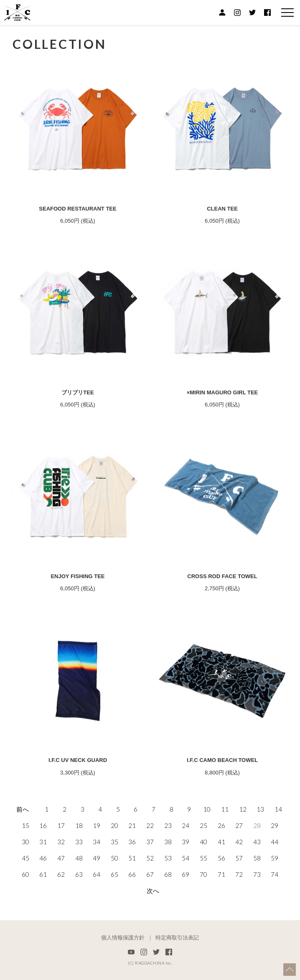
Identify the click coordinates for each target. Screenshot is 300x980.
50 (114, 858)
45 (25, 858)
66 (132, 874)
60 (25, 874)
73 (257, 874)
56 (221, 858)
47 (61, 858)
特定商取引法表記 (177, 938)
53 (168, 858)
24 (186, 825)
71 (221, 874)
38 (168, 842)
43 (257, 842)
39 (186, 842)
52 (150, 858)
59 (275, 858)
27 (239, 825)
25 (203, 825)
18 (79, 825)
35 (114, 842)
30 (25, 842)
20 (114, 825)
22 (150, 825)
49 (97, 858)
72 (239, 874)
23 (168, 825)
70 (203, 874)
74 (275, 874)
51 (132, 858)
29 (275, 825)
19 (97, 825)
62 (61, 874)
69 (186, 874)
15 (25, 825)
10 (207, 809)
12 (243, 809)
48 (79, 858)
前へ (23, 809)
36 (132, 842)
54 (186, 858)
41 (221, 842)
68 (168, 874)
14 (278, 809)
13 (260, 809)
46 (43, 858)
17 (61, 825)
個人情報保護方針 (123, 938)
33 (79, 842)
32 (61, 842)
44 (275, 842)
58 (257, 858)
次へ (153, 891)
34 (97, 842)
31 (43, 842)
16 (43, 825)
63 (79, 874)
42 (239, 842)
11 (225, 809)
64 (97, 874)
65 (114, 874)
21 (132, 825)
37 (150, 842)
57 (239, 858)
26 (221, 825)
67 (150, 874)
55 (203, 858)
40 (203, 842)
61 (43, 874)
